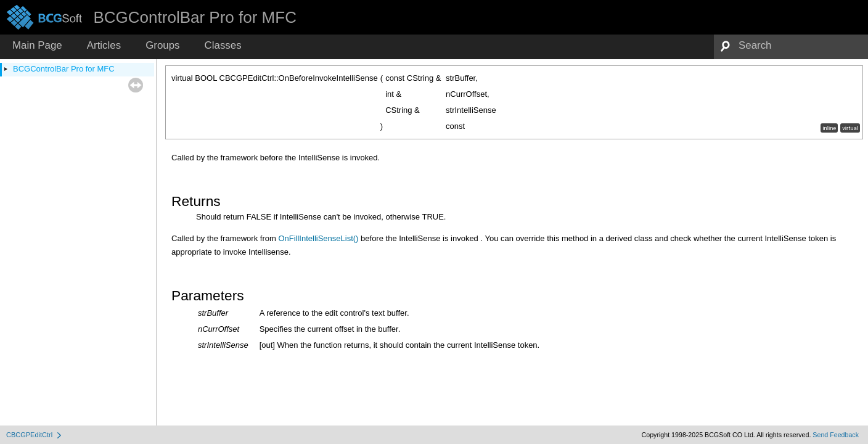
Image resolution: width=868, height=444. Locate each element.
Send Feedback (836, 435)
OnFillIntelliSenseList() (318, 238)
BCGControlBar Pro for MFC (64, 69)
